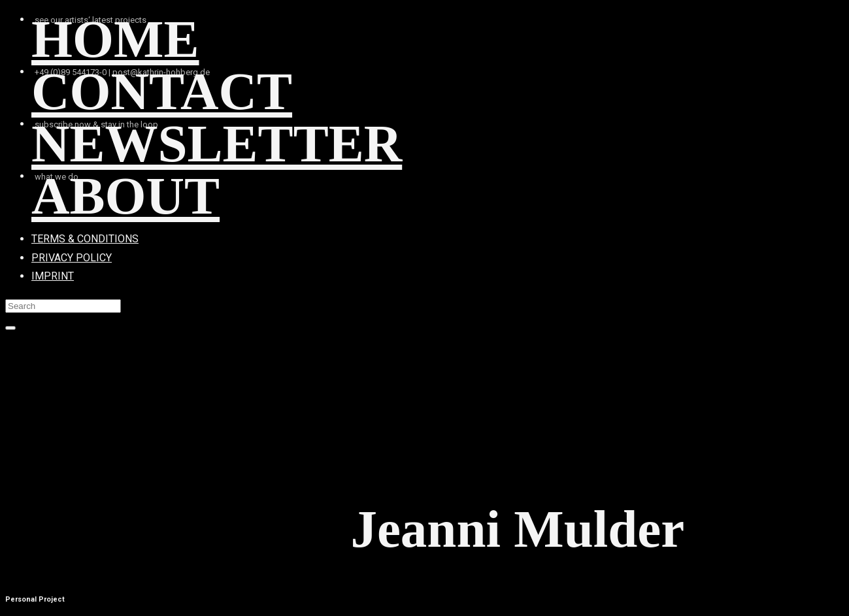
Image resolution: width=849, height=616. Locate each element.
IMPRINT (53, 276)
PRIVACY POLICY (72, 258)
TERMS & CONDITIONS (85, 239)
